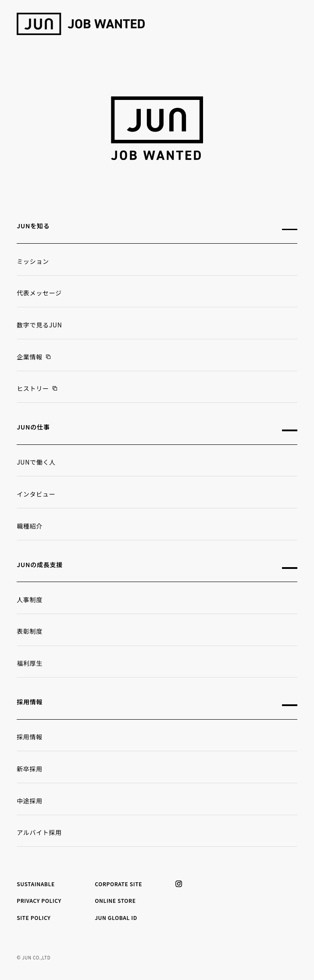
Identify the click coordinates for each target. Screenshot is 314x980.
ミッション (33, 261)
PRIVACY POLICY (39, 900)
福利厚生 (30, 663)
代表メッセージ (39, 293)
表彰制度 (30, 631)
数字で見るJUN (39, 325)
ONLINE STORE (115, 900)
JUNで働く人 (36, 462)
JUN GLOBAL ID (116, 918)
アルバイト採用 (39, 832)
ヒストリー (33, 388)
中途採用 (30, 801)
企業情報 (30, 357)
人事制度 (30, 600)
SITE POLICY (34, 918)
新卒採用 (30, 769)
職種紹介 (30, 526)
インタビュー (36, 494)
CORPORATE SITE (118, 884)
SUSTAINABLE (36, 884)
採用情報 (30, 737)
